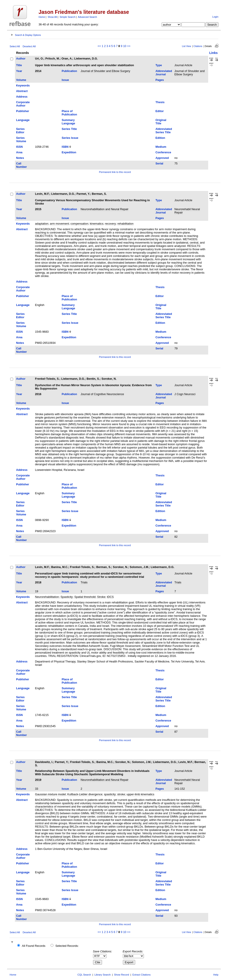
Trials (84, 582)
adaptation (42, 224)
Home (42, 17)
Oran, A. (67, 58)
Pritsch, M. (52, 58)
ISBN (65, 147)
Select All (15, 46)
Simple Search (68, 17)
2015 (38, 209)
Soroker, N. (109, 379)
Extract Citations (141, 975)
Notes (20, 158)
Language (23, 120)
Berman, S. (99, 194)
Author (21, 58)
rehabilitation (125, 224)
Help (216, 975)
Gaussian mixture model (50, 794)
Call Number (21, 165)
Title (19, 65)
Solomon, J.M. (139, 567)
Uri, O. (39, 58)
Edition (160, 138)
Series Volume (21, 139)
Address (22, 97)
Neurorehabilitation (47, 597)
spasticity (110, 794)
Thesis (160, 102)
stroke (121, 794)
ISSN (19, 147)
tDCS (110, 597)
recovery (110, 224)
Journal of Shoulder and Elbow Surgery (105, 71)
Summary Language (68, 122)
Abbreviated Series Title (164, 131)
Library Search (103, 975)
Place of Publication (69, 113)
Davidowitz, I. (44, 762)
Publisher (22, 111)
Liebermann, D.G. (86, 58)
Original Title (161, 122)
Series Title (69, 129)
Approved (162, 158)
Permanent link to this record (115, 172)
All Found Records (34, 946)
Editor (160, 111)
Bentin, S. (93, 379)
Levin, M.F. (42, 194)
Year (19, 71)
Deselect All (29, 46)
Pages (160, 80)
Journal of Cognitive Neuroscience (102, 394)
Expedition (69, 152)
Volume (21, 80)
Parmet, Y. (83, 194)
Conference (163, 152)
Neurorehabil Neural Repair (187, 211)
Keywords (23, 85)
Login (215, 17)
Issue (65, 80)
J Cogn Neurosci (185, 394)
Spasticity (67, 597)
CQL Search (84, 975)
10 (125, 46)
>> (129, 46)
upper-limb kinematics (140, 794)
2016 (38, 394)
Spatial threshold (85, 597)
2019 (38, 780)
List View (186, 46)
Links (214, 53)
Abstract (22, 91)
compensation (79, 224)
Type (159, 65)
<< (99, 46)
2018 (38, 582)
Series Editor (20, 131)
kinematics (96, 224)
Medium (161, 147)
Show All (52, 17)
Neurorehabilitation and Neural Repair (105, 209)
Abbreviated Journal (164, 73)
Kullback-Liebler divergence (85, 794)
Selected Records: (67, 946)
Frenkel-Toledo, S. (47, 379)
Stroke (101, 597)
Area (19, 152)
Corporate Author (23, 104)
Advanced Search (88, 17)
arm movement (59, 224)
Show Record (121, 975)
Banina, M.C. (60, 567)
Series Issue (70, 138)
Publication (69, 71)
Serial (159, 163)
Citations (198, 46)
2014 (38, 71)
